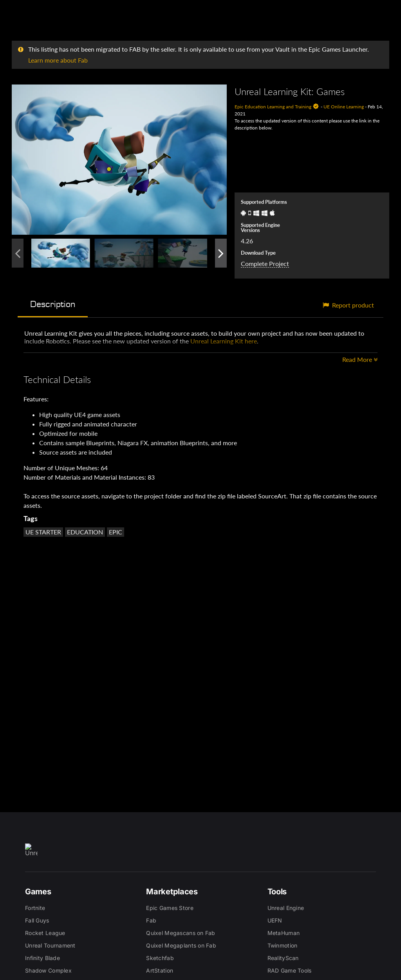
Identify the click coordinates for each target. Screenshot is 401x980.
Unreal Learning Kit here (224, 341)
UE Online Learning (344, 107)
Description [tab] (53, 304)
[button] (119, 160)
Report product (348, 305)
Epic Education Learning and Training (273, 107)
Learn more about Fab (58, 60)
